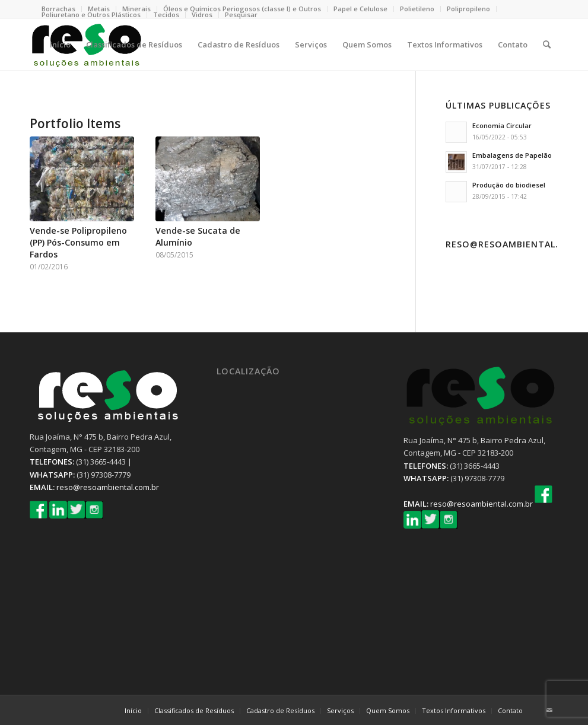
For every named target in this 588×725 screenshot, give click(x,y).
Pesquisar (241, 15)
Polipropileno (468, 9)
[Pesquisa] (547, 44)
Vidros (202, 15)
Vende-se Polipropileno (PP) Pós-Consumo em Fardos (78, 242)
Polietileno (417, 9)
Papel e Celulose (360, 9)
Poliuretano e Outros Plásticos (91, 15)
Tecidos (166, 15)
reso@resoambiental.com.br (108, 487)
